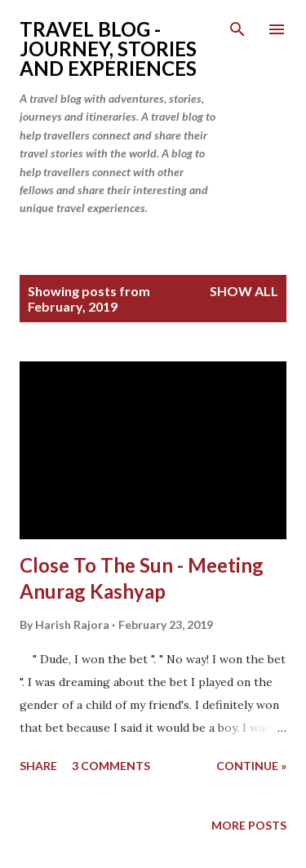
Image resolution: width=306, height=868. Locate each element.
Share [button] (38, 766)
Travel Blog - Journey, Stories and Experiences (108, 49)
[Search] (237, 29)
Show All (244, 291)
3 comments (111, 766)
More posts (249, 825)
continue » (251, 766)
